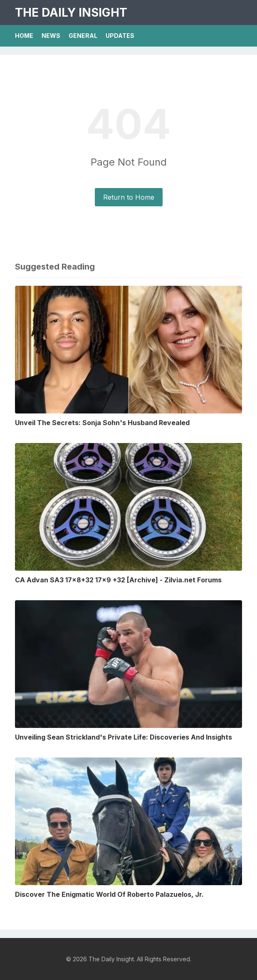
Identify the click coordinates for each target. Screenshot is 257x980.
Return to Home (129, 197)
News (51, 36)
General (83, 36)
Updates (120, 36)
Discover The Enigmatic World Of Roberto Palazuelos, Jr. (109, 894)
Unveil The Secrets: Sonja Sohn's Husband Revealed (102, 423)
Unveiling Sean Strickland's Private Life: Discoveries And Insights (124, 737)
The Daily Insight (71, 12)
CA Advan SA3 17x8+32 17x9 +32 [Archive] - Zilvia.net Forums (118, 580)
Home (24, 36)
